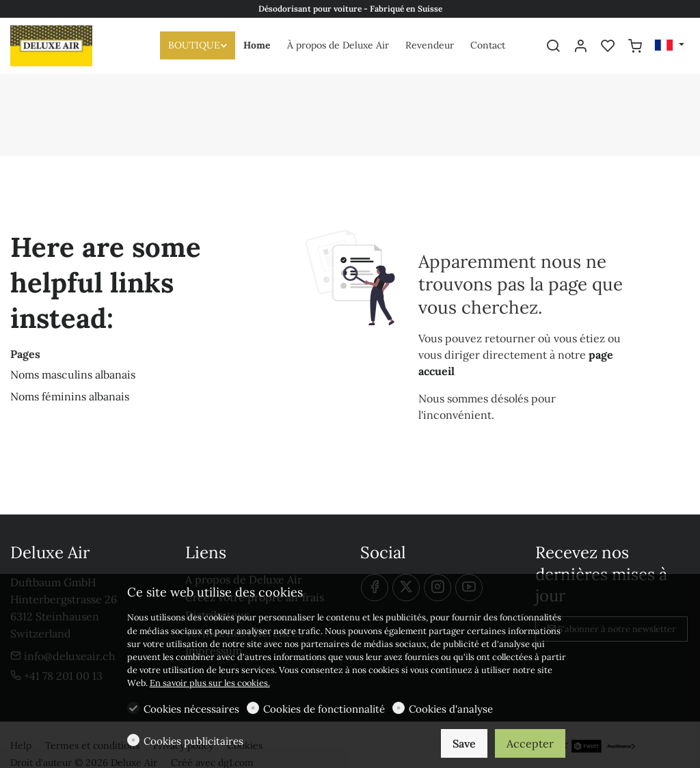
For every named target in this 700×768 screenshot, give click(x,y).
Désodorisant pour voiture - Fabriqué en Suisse (350, 9)
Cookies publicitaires (193, 741)
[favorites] (608, 46)
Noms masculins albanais (73, 374)
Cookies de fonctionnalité (324, 709)
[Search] (553, 46)
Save (464, 743)
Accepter (530, 743)
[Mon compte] (580, 46)
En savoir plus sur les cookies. (210, 683)
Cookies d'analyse (451, 709)
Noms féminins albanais (70, 396)
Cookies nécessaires (191, 709)
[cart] (635, 46)
